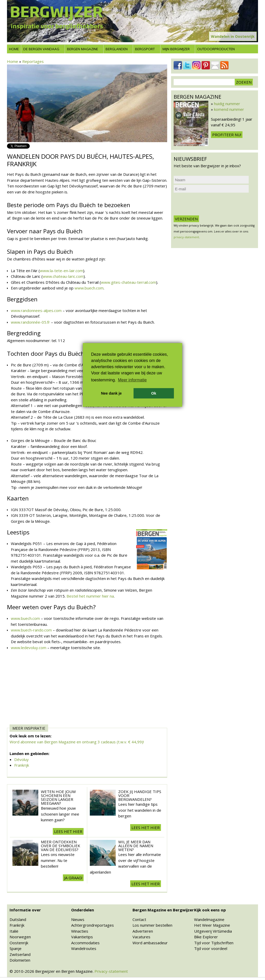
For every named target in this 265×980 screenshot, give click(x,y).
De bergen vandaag (41, 49)
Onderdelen (83, 910)
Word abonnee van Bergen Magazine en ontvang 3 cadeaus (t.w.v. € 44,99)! (77, 742)
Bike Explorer (206, 937)
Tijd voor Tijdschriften (214, 943)
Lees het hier (68, 831)
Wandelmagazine (209, 919)
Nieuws (78, 919)
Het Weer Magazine (212, 925)
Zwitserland (20, 954)
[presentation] (213, 204)
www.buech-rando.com (31, 630)
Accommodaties (85, 943)
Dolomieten (20, 960)
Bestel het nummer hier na (90, 596)
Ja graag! (73, 878)
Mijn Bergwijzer (176, 49)
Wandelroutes (84, 948)
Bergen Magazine (83, 49)
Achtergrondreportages (93, 925)
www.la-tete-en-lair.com (61, 271)
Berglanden (117, 49)
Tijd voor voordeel (211, 948)
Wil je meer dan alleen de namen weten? (136, 846)
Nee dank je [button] (111, 393)
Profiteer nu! (227, 135)
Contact (139, 919)
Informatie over (25, 910)
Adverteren (143, 931)
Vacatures (141, 937)
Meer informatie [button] (132, 380)
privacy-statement (186, 237)
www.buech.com (89, 288)
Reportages (33, 61)
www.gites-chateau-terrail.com (128, 282)
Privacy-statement (111, 971)
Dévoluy (21, 759)
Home (14, 49)
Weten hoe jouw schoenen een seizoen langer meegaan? (58, 797)
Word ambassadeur (150, 943)
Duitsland (18, 919)
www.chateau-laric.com (63, 276)
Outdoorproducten (216, 49)
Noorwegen (20, 937)
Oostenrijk (19, 943)
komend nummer (229, 109)
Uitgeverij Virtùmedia (213, 931)
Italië (14, 931)
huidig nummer (227, 104)
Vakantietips (82, 937)
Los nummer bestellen (152, 925)
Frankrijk (22, 765)
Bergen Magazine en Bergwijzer (163, 910)
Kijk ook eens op (210, 910)
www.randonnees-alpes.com (36, 310)
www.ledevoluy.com (29, 648)
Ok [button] (154, 393)
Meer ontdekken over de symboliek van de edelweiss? (61, 846)
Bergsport (145, 49)
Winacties (80, 931)
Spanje (16, 948)
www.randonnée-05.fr (30, 322)
